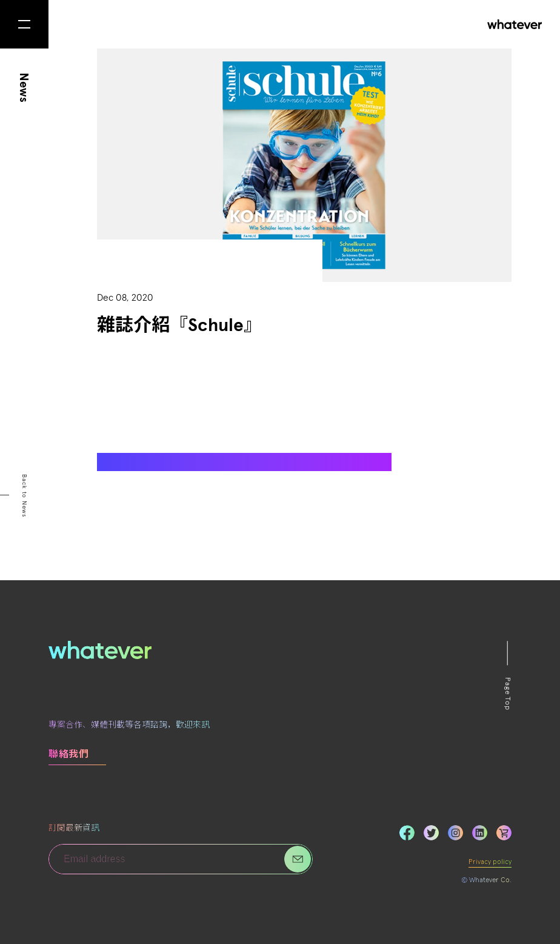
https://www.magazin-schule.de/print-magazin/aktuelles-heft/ (218, 462)
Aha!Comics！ (274, 407)
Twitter (431, 833)
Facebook (407, 833)
